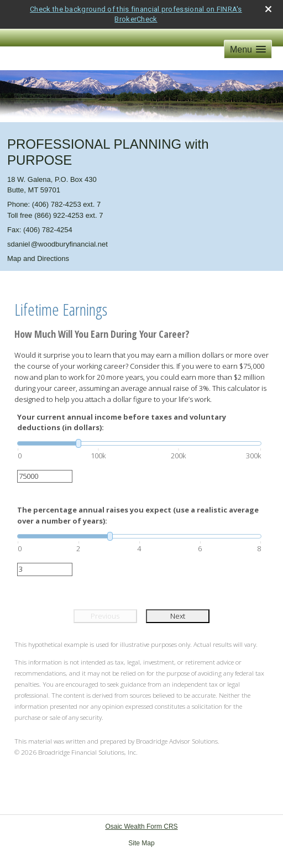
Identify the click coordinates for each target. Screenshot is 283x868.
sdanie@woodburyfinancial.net (57, 244)
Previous (105, 616)
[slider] (139, 443)
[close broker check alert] (268, 9)
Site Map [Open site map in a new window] (141, 843)
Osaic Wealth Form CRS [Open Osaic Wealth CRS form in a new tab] (141, 827)
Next (178, 616)
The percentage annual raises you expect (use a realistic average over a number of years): (138, 515)
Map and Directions (38, 258)
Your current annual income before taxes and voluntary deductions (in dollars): (122, 422)
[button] (248, 49)
